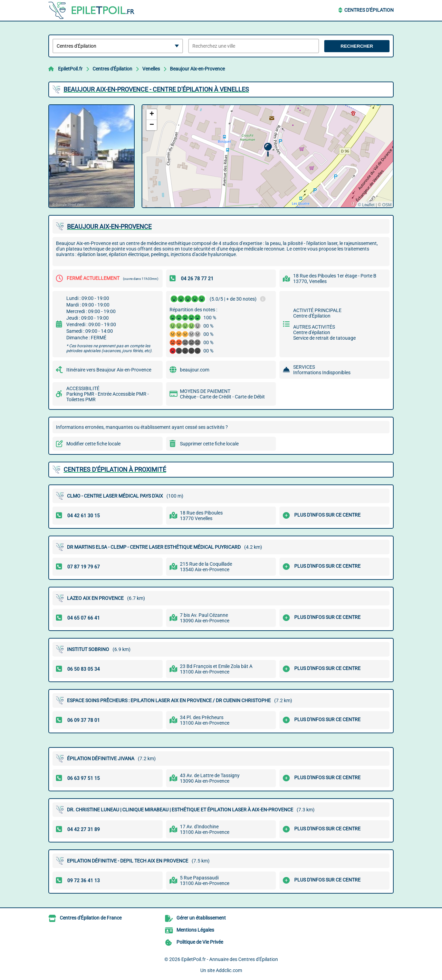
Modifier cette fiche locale (93, 444)
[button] (268, 150)
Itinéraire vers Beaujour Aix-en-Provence (109, 370)
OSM (387, 205)
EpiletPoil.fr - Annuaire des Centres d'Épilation (230, 959)
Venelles (151, 69)
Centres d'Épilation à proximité (115, 469)
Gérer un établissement (201, 918)
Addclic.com (229, 970)
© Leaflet (366, 205)
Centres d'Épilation (369, 10)
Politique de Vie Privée (200, 942)
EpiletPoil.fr (70, 69)
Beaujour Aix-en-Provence (197, 69)
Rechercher (357, 46)
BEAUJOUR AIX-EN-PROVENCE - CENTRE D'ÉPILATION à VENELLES (156, 89)
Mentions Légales (195, 930)
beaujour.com (195, 370)
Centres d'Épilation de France (91, 918)
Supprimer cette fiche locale (209, 444)
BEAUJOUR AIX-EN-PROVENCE (109, 227)
